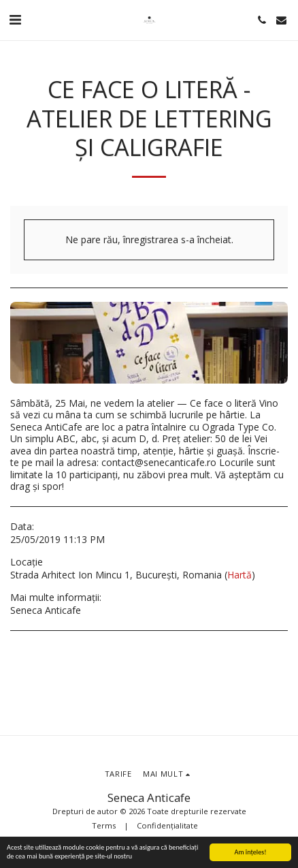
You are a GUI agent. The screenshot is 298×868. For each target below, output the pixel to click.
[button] (15, 19)
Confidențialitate (167, 825)
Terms (104, 825)
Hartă (239, 575)
